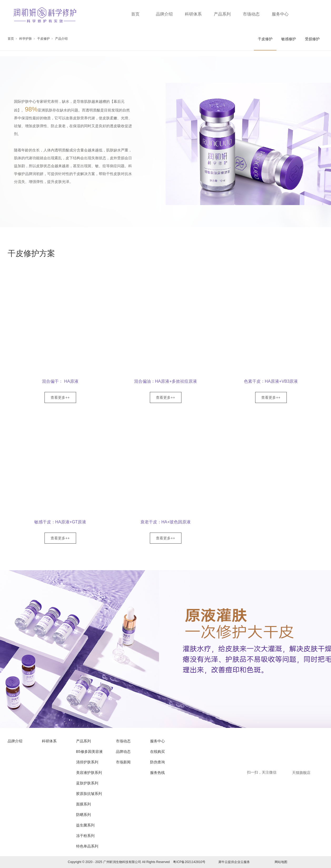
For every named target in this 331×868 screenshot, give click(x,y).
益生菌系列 (85, 825)
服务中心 (280, 14)
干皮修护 (43, 39)
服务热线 (157, 773)
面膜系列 (83, 804)
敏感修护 (289, 39)
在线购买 (157, 752)
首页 (135, 14)
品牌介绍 (164, 14)
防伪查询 (157, 762)
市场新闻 (123, 762)
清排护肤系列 (87, 762)
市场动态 (251, 14)
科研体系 (193, 14)
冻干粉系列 (85, 836)
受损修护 (312, 39)
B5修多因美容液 (89, 752)
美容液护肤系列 (89, 773)
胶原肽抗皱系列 (89, 794)
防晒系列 (83, 815)
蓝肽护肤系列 (87, 783)
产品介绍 (61, 39)
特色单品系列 (87, 846)
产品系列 (222, 14)
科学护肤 (26, 39)
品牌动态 (123, 752)
